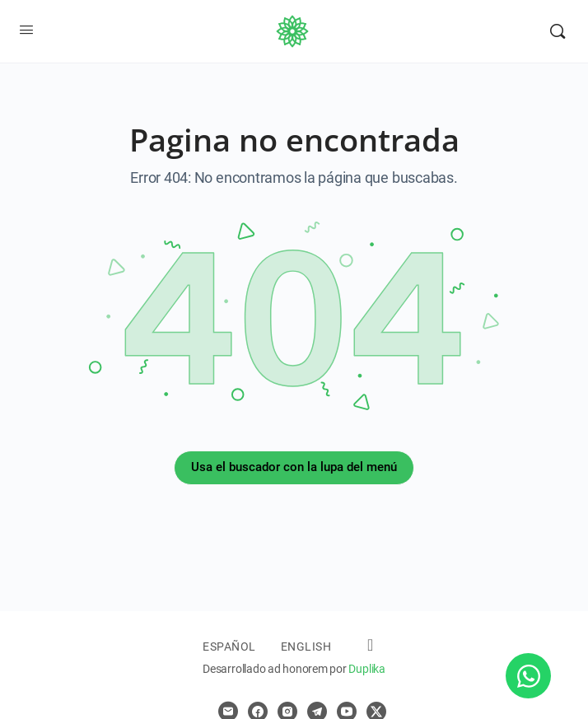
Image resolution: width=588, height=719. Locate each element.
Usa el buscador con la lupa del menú (294, 467)
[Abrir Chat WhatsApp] (528, 676)
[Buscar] (558, 31)
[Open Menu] (26, 30)
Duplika (366, 669)
